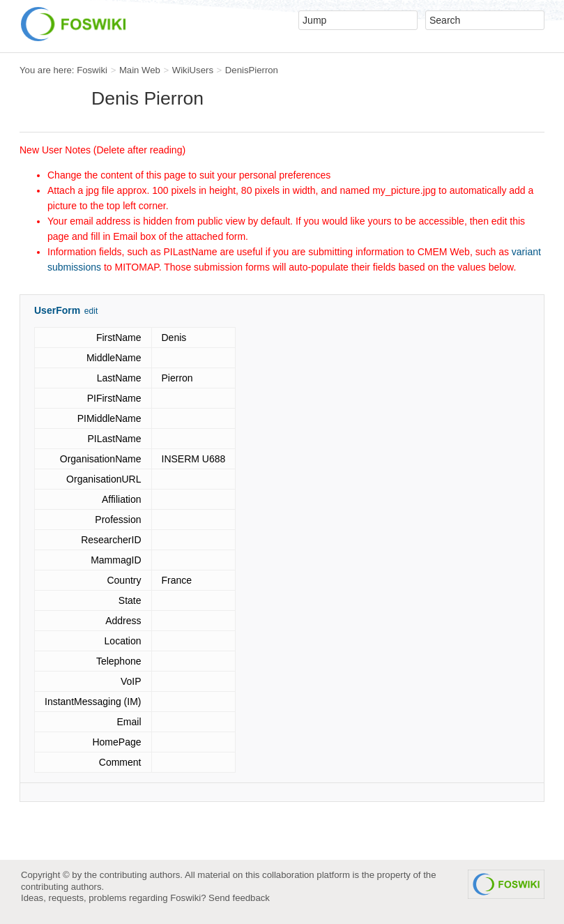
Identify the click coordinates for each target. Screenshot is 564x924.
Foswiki (92, 70)
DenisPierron (252, 70)
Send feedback (239, 898)
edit (91, 311)
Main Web (140, 70)
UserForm (57, 310)
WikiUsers (193, 70)
